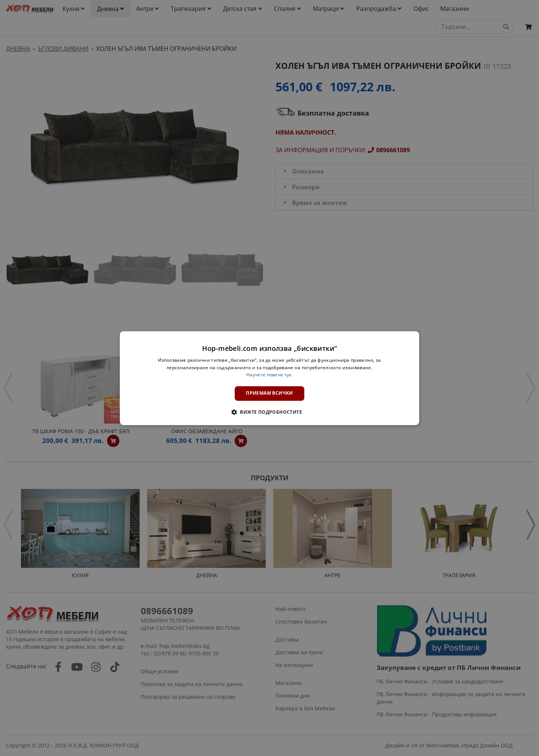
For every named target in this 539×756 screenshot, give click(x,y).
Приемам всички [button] (269, 393)
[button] (269, 412)
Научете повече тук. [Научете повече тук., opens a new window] (269, 375)
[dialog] (269, 378)
